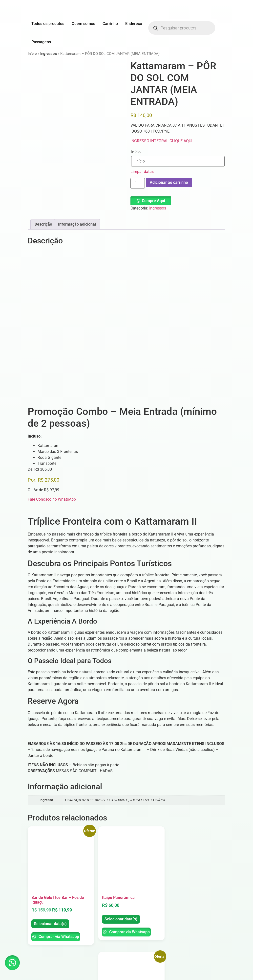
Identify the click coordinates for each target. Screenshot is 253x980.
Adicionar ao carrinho (169, 182)
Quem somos (83, 24)
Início (32, 54)
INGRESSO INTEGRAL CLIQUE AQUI (161, 141)
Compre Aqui (153, 201)
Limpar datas (142, 172)
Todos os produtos (48, 24)
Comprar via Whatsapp (48, 926)
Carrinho (110, 24)
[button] (151, 201)
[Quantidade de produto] (138, 183)
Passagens (41, 42)
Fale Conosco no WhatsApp (52, 499)
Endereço (134, 24)
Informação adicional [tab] (77, 224)
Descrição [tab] (43, 224)
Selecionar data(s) (43, 910)
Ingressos (49, 54)
